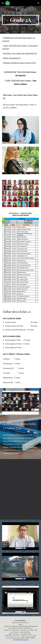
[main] (21, 20)
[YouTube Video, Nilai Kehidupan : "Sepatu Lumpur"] (21, 474)
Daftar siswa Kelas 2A (12, 58)
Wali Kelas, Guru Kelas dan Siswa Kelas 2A (20, 53)
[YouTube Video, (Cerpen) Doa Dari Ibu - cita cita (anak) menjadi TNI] (21, 504)
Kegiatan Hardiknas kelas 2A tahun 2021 (20, 63)
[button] (3, 3)
